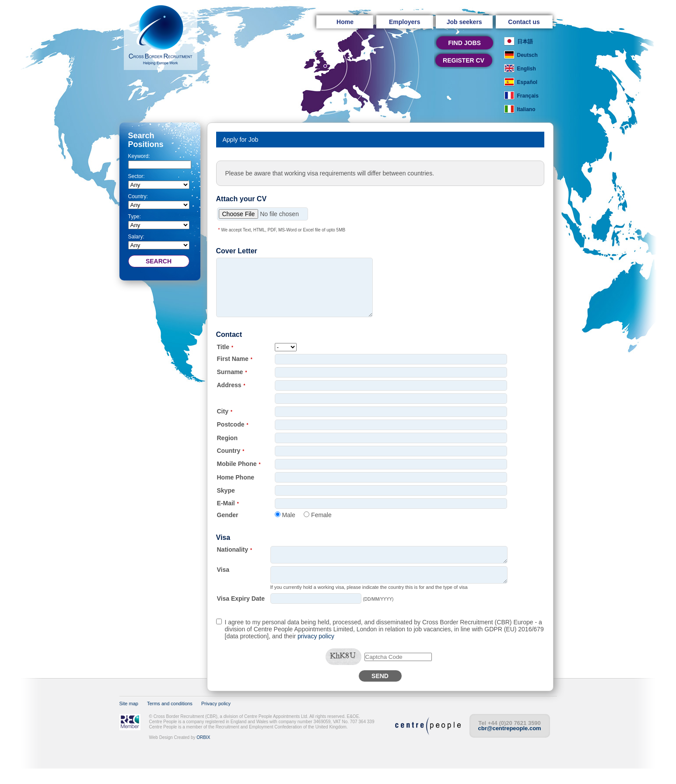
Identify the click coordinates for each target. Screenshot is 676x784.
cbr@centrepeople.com (510, 744)
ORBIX (203, 753)
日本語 (525, 42)
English (527, 69)
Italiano (526, 109)
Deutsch (527, 55)
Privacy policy (216, 719)
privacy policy (316, 652)
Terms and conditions (170, 719)
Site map (129, 719)
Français (528, 96)
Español (527, 82)
